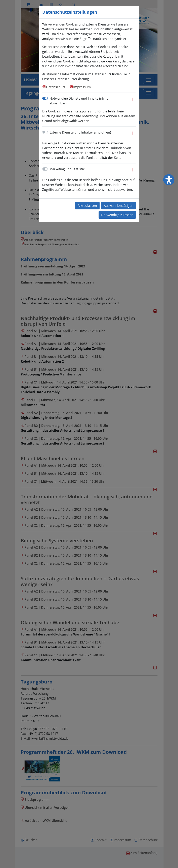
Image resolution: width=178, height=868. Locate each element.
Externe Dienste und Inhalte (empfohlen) (80, 132)
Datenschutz (56, 87)
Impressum (82, 87)
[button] (133, 101)
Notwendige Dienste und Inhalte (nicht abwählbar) (79, 101)
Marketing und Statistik (67, 169)
